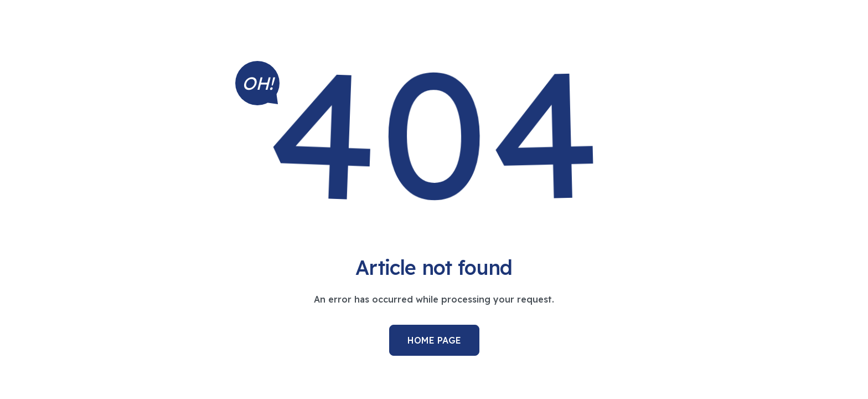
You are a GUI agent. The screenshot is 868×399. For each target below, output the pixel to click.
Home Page (434, 340)
